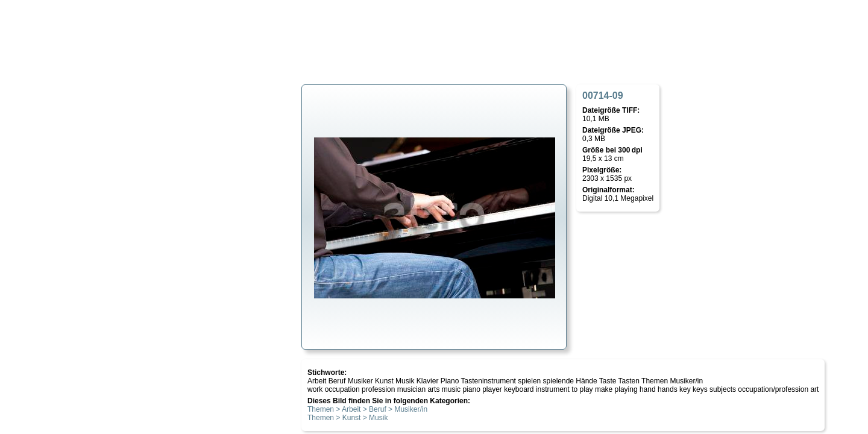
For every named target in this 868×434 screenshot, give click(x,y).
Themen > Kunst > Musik (348, 418)
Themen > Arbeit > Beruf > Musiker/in (367, 409)
